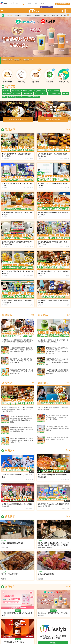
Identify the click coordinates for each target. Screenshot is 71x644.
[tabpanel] (35, 44)
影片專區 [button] (64, 17)
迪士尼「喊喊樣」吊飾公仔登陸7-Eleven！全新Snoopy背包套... (17, 303)
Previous (4, 44)
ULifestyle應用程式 (54, 95)
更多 (67, 131)
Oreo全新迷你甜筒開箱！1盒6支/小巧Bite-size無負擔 (17, 478)
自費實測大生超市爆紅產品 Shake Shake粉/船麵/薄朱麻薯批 (17, 507)
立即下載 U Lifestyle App (64, 4)
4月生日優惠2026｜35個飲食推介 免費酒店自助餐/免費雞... (17, 215)
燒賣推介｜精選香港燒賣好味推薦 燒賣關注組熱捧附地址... (17, 274)
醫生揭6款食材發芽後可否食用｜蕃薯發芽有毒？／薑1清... (16, 157)
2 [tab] (30, 70)
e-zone (42, 3)
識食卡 (5, 99)
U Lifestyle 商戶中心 (48, 7)
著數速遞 (46, 17)
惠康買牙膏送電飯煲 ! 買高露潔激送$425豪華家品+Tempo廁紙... (17, 245)
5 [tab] (38, 70)
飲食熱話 (12, 99)
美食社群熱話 (41, 92)
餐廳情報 (55, 17)
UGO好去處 (17, 95)
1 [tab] (27, 70)
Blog (36, 3)
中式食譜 (28, 99)
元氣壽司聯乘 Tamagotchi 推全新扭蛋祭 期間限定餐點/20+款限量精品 (53, 507)
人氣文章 (40, 543)
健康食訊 (38, 17)
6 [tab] (41, 70)
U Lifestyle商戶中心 (40, 95)
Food (23, 3)
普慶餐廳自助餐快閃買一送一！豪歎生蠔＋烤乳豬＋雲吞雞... (53, 215)
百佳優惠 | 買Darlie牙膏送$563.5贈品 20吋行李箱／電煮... (18, 186)
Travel (17, 3)
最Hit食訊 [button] (18, 17)
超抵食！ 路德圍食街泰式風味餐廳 (12, 545)
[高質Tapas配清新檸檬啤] (46, 576)
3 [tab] (33, 70)
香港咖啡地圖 (7, 95)
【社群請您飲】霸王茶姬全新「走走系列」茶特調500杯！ (53, 616)
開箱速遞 (32, 92)
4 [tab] (35, 70)
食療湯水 (36, 99)
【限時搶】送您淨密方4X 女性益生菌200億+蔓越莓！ (17, 616)
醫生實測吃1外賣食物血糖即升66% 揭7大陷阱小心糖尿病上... (53, 186)
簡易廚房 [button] (28, 17)
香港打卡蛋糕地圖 (54, 92)
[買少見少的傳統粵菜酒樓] (10, 576)
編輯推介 (4, 543)
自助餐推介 (6, 92)
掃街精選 (20, 99)
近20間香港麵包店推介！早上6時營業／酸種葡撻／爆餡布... (53, 157)
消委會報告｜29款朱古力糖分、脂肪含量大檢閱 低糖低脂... (53, 303)
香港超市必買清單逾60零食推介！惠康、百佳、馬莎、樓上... (53, 245)
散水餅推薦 (15, 92)
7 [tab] (44, 70)
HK (11, 3)
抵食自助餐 (8, 17)
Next (67, 44)
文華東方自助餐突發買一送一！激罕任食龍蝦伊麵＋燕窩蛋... (53, 274)
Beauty (30, 3)
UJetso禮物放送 (27, 95)
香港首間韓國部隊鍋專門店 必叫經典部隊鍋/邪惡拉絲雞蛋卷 (53, 478)
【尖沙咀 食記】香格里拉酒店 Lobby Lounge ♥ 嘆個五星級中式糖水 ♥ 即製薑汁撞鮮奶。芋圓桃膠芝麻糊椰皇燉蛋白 (53, 547)
